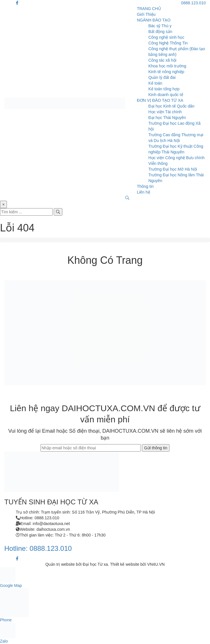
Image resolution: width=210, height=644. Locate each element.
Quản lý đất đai (162, 77)
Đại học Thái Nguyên (167, 118)
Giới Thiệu (146, 14)
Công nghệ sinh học (166, 37)
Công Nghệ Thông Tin (168, 43)
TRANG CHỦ (149, 9)
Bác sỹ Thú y (160, 26)
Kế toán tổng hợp (164, 89)
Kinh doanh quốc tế (166, 95)
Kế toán (155, 83)
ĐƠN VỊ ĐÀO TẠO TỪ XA (160, 100)
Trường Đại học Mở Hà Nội (173, 169)
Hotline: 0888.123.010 (38, 548)
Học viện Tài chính (165, 112)
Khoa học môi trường (167, 66)
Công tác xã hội (162, 60)
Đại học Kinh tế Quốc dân (171, 106)
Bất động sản (160, 32)
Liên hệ (143, 192)
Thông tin (145, 186)
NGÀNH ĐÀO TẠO (154, 20)
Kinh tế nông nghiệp (166, 72)
